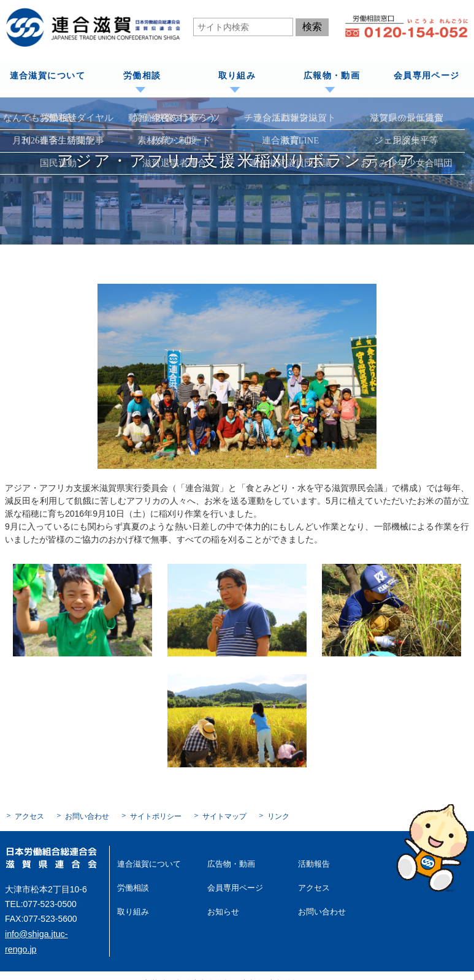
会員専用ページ (427, 76)
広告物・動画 (229, 863)
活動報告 (313, 863)
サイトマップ (224, 816)
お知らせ (222, 910)
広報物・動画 (331, 76)
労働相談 (142, 76)
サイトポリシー (156, 816)
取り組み (237, 76)
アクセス (29, 816)
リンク (278, 816)
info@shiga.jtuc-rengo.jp (51, 933)
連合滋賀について (47, 76)
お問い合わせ (87, 816)
